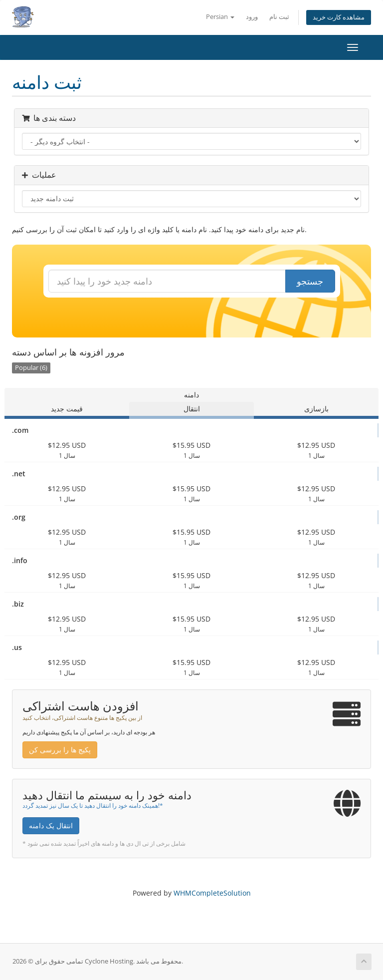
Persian (220, 17)
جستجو (310, 281)
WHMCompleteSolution (212, 893)
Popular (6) (31, 368)
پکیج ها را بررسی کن (60, 750)
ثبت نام (279, 17)
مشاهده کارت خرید (339, 17)
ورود (252, 17)
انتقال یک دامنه (51, 825)
